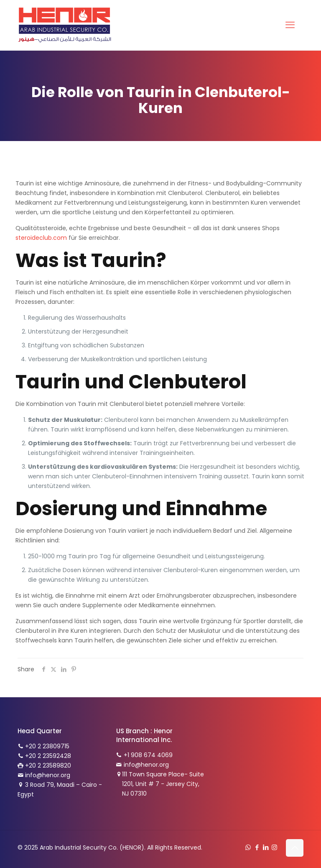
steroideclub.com (41, 238)
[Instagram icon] (274, 847)
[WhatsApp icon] (248, 847)
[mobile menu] (290, 25)
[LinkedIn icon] (266, 847)
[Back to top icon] (295, 848)
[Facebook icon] (257, 847)
